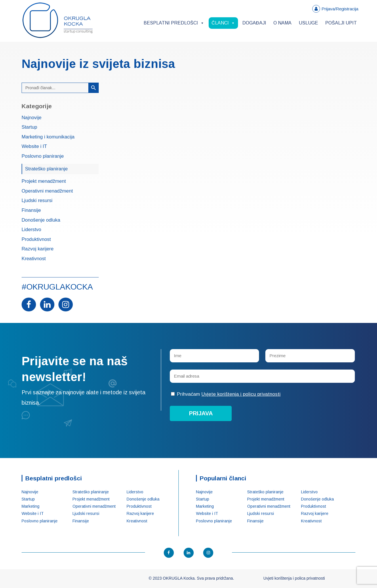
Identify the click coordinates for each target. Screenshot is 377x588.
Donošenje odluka (41, 220)
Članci (223, 23)
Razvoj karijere (38, 249)
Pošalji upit (341, 23)
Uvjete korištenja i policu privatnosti (241, 394)
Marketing (31, 506)
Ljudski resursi (37, 201)
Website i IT (34, 147)
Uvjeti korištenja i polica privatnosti (294, 578)
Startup (29, 127)
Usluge (308, 23)
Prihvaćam (226, 394)
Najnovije (32, 118)
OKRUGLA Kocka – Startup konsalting (58, 20)
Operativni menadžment (47, 191)
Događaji (254, 23)
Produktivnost (36, 240)
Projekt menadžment (44, 181)
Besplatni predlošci (174, 23)
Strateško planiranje (46, 169)
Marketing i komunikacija (48, 137)
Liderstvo (31, 230)
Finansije (31, 211)
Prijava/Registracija (340, 9)
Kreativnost (34, 259)
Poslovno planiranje (43, 156)
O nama (282, 23)
